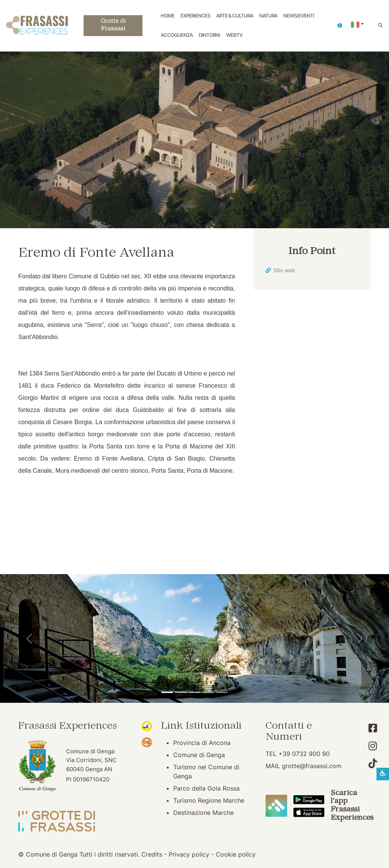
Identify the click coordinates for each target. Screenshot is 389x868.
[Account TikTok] (373, 763)
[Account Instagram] (373, 746)
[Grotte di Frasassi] (181, 692)
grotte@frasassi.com (312, 766)
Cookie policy (236, 854)
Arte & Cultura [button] (235, 16)
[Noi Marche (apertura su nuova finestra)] (147, 726)
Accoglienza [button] (177, 35)
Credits (152, 854)
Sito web (284, 270)
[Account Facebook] (373, 728)
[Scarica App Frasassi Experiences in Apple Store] (309, 812)
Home (168, 16)
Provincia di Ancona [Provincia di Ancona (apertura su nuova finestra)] (202, 743)
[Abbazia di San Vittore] (208, 692)
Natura (268, 16)
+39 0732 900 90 (304, 754)
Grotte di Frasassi (113, 25)
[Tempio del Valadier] (167, 692)
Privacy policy (189, 854)
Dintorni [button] (209, 35)
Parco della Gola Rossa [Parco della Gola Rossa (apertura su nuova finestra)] (206, 788)
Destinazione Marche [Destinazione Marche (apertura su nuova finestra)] (203, 813)
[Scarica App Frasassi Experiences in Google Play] (309, 799)
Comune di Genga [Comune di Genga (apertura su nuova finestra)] (199, 755)
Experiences (195, 16)
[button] (340, 26)
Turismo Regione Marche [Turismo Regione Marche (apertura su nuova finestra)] (209, 800)
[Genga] (222, 692)
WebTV (234, 35)
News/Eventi (299, 16)
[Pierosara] (194, 692)
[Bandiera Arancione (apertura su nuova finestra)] (147, 742)
